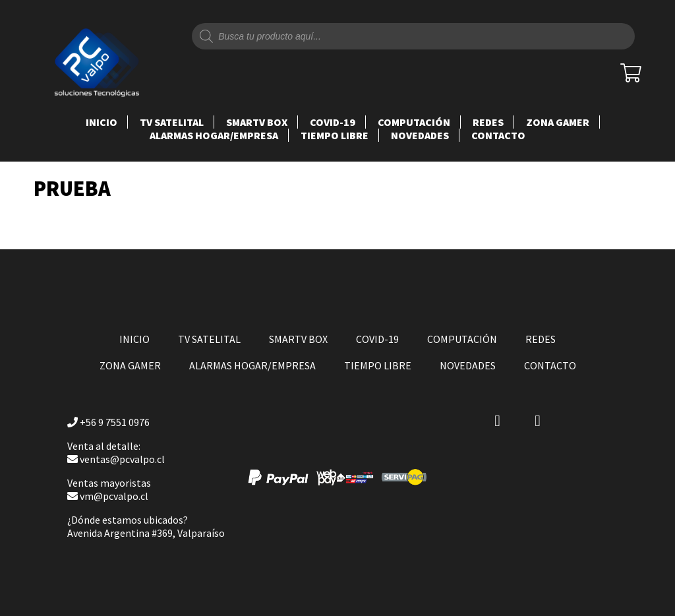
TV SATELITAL (172, 122)
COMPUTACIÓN (414, 122)
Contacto (498, 135)
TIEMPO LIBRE (335, 135)
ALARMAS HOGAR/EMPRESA (214, 135)
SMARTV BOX (257, 122)
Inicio (102, 122)
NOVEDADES (420, 135)
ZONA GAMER (558, 122)
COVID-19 (333, 122)
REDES (488, 122)
